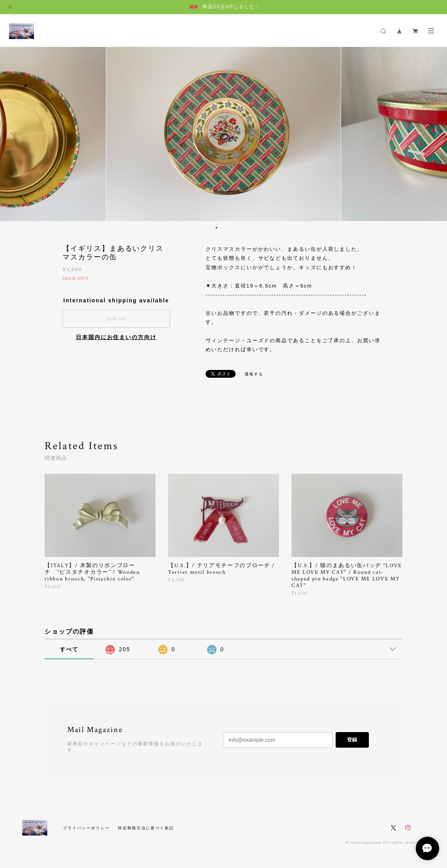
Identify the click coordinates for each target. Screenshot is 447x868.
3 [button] (227, 228)
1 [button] (216, 228)
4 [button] (232, 228)
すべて (69, 649)
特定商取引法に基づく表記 (146, 828)
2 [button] (222, 228)
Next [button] (435, 133)
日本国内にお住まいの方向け (116, 337)
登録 (352, 740)
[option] (223, 133)
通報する (254, 374)
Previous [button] (12, 133)
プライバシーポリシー (86, 828)
